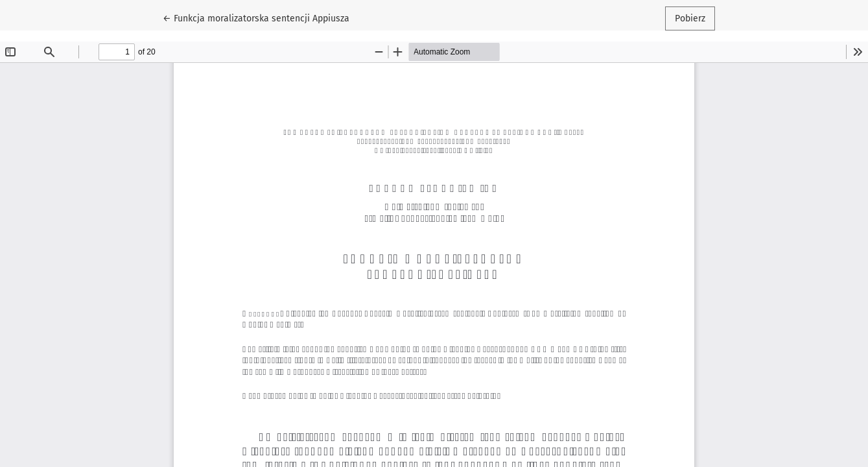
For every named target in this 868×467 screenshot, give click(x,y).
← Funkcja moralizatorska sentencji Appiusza (256, 18)
